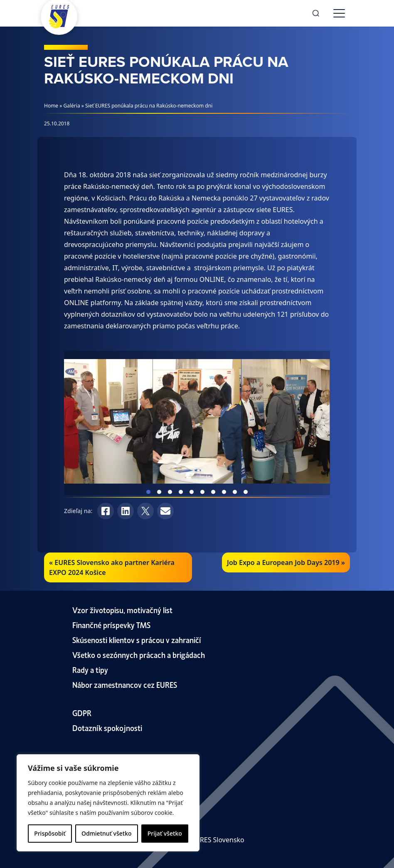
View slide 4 (181, 492)
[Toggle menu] (339, 13)
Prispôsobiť (50, 833)
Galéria (72, 106)
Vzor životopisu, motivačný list (122, 610)
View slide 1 (148, 492)
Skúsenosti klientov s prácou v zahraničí (137, 639)
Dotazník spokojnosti (107, 727)
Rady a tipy (90, 669)
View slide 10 (246, 492)
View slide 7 (213, 492)
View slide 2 (159, 492)
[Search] (316, 13)
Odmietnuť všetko (107, 833)
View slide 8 (224, 492)
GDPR (82, 713)
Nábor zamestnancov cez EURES (125, 684)
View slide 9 (235, 492)
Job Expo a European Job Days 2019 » (286, 562)
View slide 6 (202, 492)
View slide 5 (192, 492)
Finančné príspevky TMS (111, 625)
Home (51, 106)
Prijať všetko (165, 833)
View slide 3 (170, 492)
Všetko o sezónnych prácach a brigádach (139, 654)
